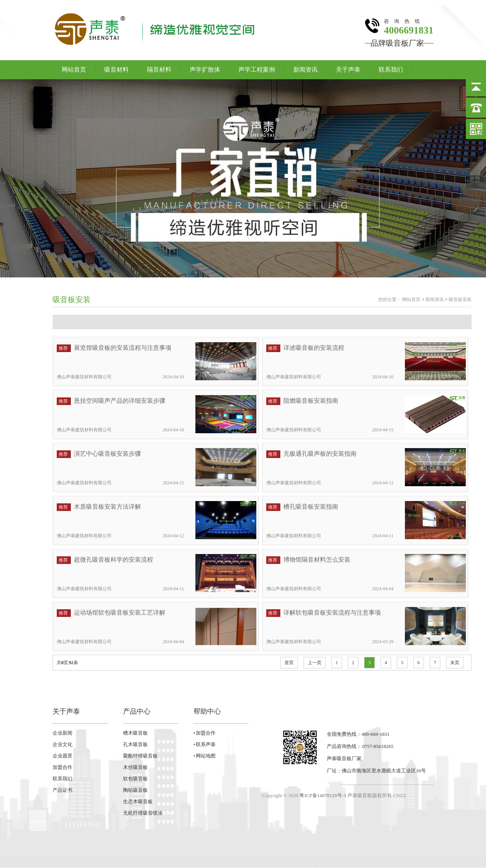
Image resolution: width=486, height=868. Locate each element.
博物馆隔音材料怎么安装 (317, 560)
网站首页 (74, 70)
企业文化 (62, 744)
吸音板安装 (72, 299)
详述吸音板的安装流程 (314, 348)
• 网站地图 (205, 756)
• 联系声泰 (205, 744)
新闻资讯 (305, 70)
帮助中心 (207, 711)
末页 (455, 663)
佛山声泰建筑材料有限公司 (84, 377)
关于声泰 (348, 70)
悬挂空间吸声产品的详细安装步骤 (120, 401)
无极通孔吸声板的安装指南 (320, 454)
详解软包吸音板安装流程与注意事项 (332, 613)
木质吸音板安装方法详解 (107, 507)
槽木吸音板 (135, 733)
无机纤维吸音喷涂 (143, 813)
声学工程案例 (257, 70)
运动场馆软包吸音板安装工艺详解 (120, 613)
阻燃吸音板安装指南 (311, 401)
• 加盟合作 (205, 733)
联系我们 (391, 70)
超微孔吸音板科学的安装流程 (114, 560)
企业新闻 (62, 733)
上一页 (315, 663)
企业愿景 (62, 756)
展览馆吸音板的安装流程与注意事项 (123, 348)
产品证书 (62, 790)
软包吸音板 (135, 779)
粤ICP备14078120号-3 (323, 795)
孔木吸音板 (135, 744)
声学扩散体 (205, 70)
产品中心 (137, 711)
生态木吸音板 (138, 802)
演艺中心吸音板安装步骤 (107, 454)
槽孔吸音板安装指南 (311, 507)
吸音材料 (117, 70)
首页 (289, 663)
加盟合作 (62, 767)
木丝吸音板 (135, 767)
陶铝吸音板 (135, 790)
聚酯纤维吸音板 (140, 756)
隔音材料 (159, 70)
